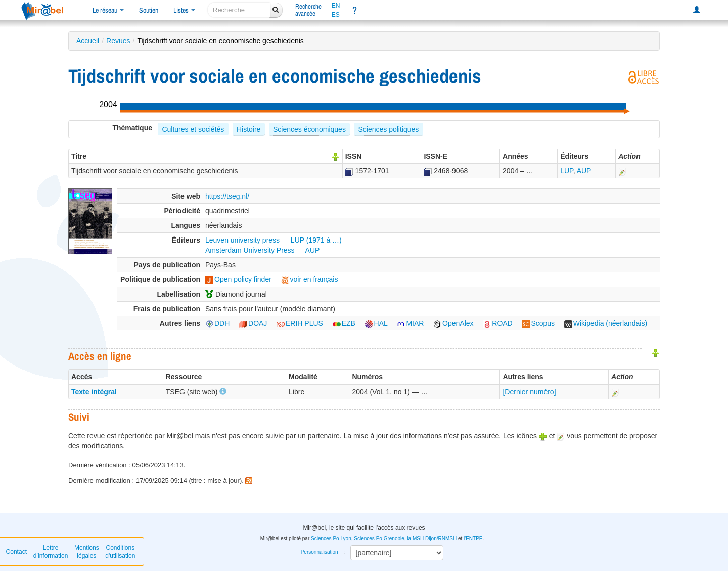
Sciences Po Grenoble (379, 538)
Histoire (248, 129)
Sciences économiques (309, 129)
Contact (16, 552)
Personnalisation (320, 552)
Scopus (538, 323)
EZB (344, 323)
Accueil (88, 41)
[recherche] (239, 10)
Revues (118, 41)
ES (336, 15)
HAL (376, 323)
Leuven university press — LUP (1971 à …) (274, 240)
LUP (566, 171)
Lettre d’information (51, 552)
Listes (184, 10)
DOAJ (253, 323)
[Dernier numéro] (529, 392)
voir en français (310, 279)
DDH (217, 323)
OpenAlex (453, 323)
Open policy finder (238, 279)
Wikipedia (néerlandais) (606, 323)
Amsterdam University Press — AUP (262, 250)
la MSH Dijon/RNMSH (432, 538)
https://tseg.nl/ (227, 196)
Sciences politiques (388, 129)
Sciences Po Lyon (331, 538)
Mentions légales (87, 552)
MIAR (410, 323)
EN (336, 6)
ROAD (497, 323)
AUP (584, 171)
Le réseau (108, 10)
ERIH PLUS (300, 323)
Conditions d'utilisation (120, 552)
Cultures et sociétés (193, 129)
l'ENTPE (473, 538)
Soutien (149, 10)
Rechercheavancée (308, 10)
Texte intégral (94, 392)
